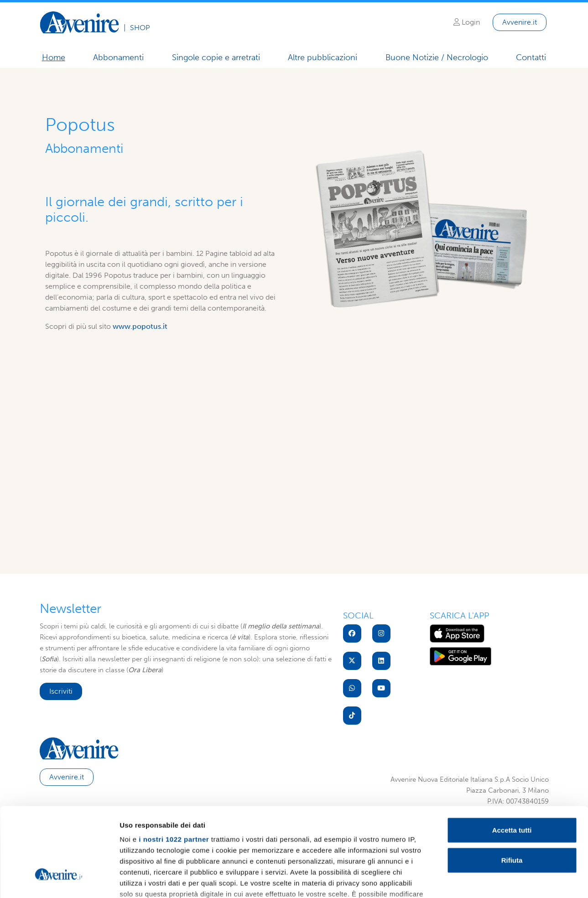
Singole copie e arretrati (216, 57)
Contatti (531, 57)
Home (54, 57)
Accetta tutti (512, 759)
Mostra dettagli (480, 880)
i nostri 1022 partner (174, 768)
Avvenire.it (520, 22)
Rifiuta (512, 788)
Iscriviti (61, 691)
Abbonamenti (118, 57)
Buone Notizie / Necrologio (437, 58)
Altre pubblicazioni (323, 57)
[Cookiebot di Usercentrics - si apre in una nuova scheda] (59, 880)
